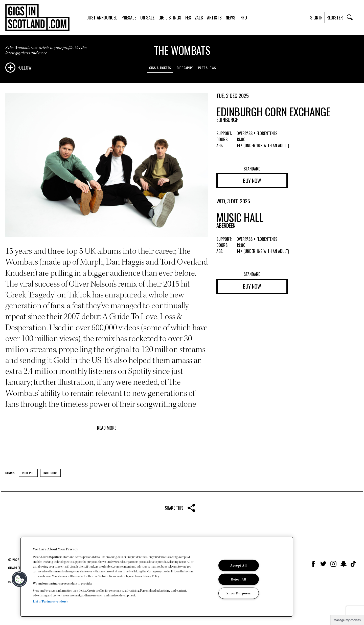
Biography (185, 68)
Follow (25, 68)
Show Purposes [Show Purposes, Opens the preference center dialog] (238, 593)
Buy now (252, 181)
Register (335, 17)
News (231, 17)
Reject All (239, 579)
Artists (214, 17)
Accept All (239, 565)
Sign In (316, 17)
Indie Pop (28, 473)
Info (243, 17)
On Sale (147, 17)
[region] (157, 577)
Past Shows (207, 68)
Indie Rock (50, 473)
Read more (107, 428)
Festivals (194, 17)
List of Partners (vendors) (50, 601)
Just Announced (102, 17)
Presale (129, 17)
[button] (19, 579)
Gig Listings (170, 17)
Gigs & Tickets (160, 68)
